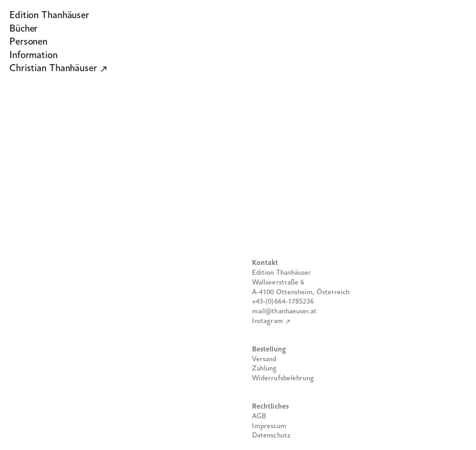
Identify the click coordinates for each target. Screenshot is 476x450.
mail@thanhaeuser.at (284, 311)
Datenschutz (271, 436)
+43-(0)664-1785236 (283, 302)
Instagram (268, 321)
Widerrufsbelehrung (283, 378)
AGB (259, 417)
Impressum (269, 426)
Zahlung (264, 369)
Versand (264, 359)
